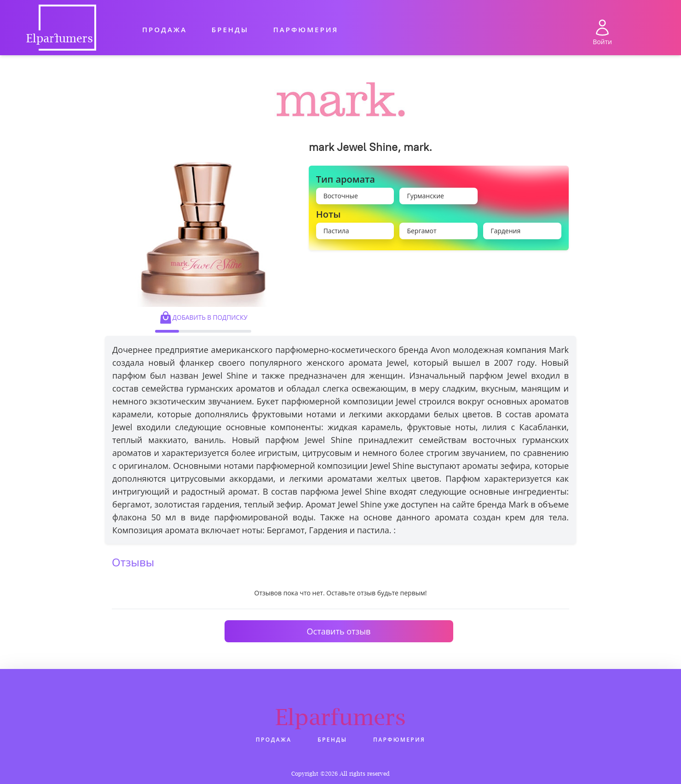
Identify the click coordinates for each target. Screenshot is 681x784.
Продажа (164, 29)
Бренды (230, 29)
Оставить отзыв (339, 631)
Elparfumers (340, 717)
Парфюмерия (306, 29)
